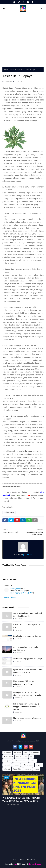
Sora (15, 864)
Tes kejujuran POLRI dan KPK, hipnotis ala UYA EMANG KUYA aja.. (27, 694)
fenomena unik (21, 757)
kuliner (33, 761)
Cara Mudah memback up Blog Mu (27, 636)
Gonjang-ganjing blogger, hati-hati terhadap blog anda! (27, 615)
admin (7, 805)
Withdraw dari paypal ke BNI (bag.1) (28, 659)
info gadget (8, 761)
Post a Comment (11, 597)
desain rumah (8, 757)
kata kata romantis (21, 761)
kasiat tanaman (15, 70)
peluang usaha (28, 765)
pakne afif (8, 81)
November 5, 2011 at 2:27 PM (21, 593)
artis (26, 753)
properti (39, 765)
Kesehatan (7, 753)
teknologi (7, 769)
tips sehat (28, 769)
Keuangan (18, 753)
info (31, 757)
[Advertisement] (23, 39)
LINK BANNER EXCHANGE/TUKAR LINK (26, 626)
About (22, 860)
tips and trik (17, 769)
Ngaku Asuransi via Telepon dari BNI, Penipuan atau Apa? (28, 671)
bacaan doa (35, 753)
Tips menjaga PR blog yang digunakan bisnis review (24, 683)
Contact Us (31, 860)
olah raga (7, 765)
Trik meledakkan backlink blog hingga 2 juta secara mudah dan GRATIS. (26, 707)
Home (6, 70)
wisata (37, 769)
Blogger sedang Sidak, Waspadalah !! (28, 718)
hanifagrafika (16, 589)
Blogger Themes (35, 864)
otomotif (16, 765)
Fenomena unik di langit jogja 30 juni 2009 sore (27, 649)
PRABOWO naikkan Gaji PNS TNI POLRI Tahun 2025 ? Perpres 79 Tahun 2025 (21, 800)
